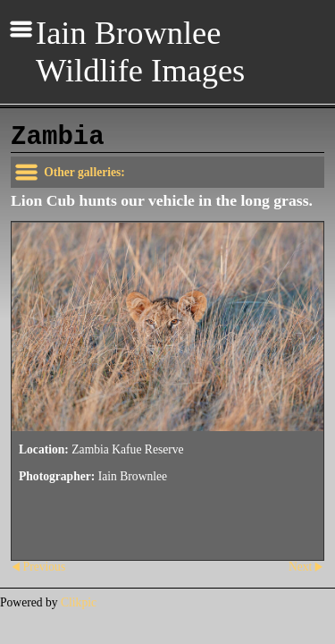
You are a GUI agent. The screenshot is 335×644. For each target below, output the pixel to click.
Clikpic (79, 602)
